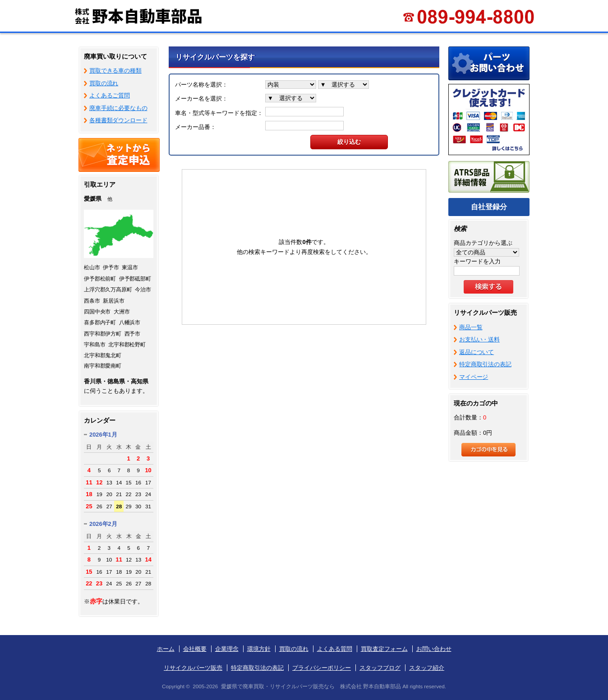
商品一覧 (471, 327)
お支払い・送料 (479, 339)
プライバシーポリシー (322, 668)
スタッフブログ (380, 668)
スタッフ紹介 (427, 668)
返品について (477, 352)
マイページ (474, 377)
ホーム (166, 649)
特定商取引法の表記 (485, 364)
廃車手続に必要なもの (118, 108)
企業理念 (227, 649)
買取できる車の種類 (115, 71)
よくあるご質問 (110, 95)
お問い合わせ (434, 649)
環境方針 (259, 649)
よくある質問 (335, 649)
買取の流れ (104, 83)
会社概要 (195, 649)
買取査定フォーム (384, 649)
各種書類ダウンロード (118, 120)
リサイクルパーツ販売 (193, 668)
